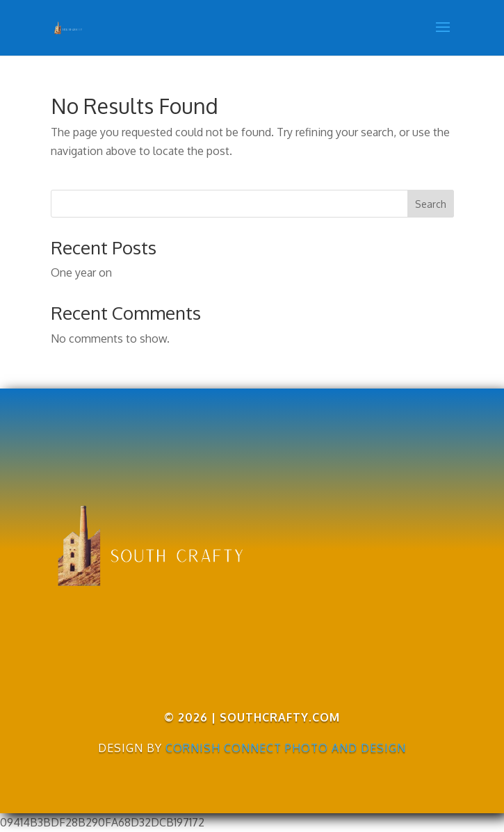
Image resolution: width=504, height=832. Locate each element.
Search (431, 204)
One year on (81, 272)
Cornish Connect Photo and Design (286, 748)
